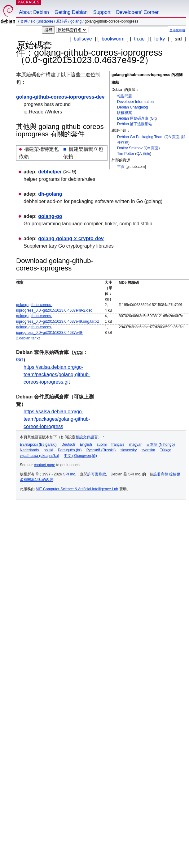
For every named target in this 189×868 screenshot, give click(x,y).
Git (153, 118)
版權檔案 (125, 113)
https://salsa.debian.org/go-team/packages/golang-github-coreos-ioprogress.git (57, 374)
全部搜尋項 (177, 30)
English (86, 445)
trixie (139, 39)
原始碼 (62, 21)
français (118, 445)
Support (102, 12)
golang (76, 21)
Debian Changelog (132, 107)
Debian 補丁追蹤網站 (135, 124)
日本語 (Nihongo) (160, 445)
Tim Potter (126, 154)
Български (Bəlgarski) (38, 445)
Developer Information (135, 102)
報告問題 (125, 96)
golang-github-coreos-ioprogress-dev (60, 97)
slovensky (129, 450)
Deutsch (68, 445)
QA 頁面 (173, 137)
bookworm (113, 39)
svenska (148, 450)
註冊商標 (161, 474)
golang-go (50, 216)
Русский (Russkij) (101, 450)
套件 (24, 21)
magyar (135, 445)
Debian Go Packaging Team (140, 137)
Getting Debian (71, 12)
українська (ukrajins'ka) (40, 456)
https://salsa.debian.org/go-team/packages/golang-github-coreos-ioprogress (57, 419)
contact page (44, 465)
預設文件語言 (87, 437)
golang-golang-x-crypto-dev (71, 238)
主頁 (121, 167)
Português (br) (70, 450)
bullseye (83, 39)
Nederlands (29, 450)
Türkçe (166, 450)
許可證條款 (97, 474)
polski (48, 450)
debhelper (50, 172)
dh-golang (50, 194)
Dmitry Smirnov (130, 148)
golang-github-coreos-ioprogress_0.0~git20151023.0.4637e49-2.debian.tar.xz (50, 333)
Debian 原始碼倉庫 (133, 118)
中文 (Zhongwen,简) (80, 456)
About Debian (34, 12)
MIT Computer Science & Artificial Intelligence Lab (77, 489)
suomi (102, 445)
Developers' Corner (137, 12)
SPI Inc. (70, 474)
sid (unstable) (42, 21)
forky (160, 39)
